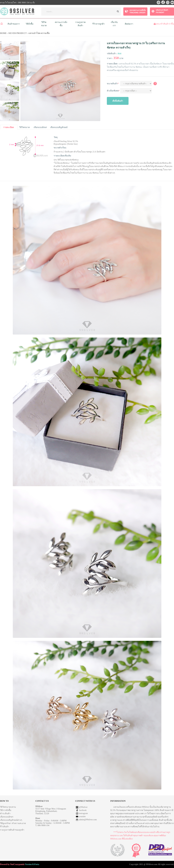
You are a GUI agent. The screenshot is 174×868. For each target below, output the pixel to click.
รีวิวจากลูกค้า (99, 24)
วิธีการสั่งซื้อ (6, 810)
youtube (82, 816)
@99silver (83, 807)
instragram (83, 813)
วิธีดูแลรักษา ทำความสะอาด (13, 823)
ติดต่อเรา (129, 24)
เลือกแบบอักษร (7, 817)
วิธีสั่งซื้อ (29, 24)
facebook (83, 810)
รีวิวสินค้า (4, 827)
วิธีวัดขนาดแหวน (8, 807)
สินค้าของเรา (14, 24)
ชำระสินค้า (5, 814)
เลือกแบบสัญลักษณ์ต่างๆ (11, 820)
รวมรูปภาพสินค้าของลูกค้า (12, 830)
